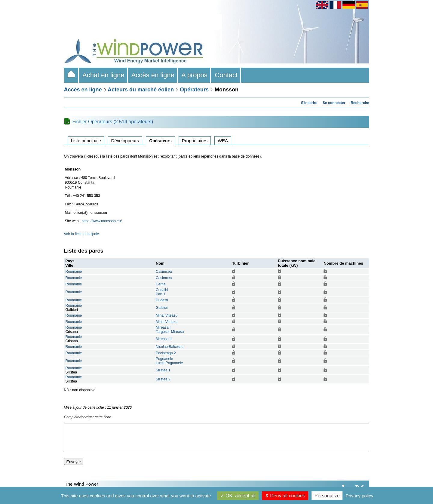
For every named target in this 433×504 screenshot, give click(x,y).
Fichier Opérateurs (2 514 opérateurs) (113, 122)
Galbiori (162, 308)
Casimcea (164, 272)
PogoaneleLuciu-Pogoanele (169, 361)
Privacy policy (360, 496)
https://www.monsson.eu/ (102, 221)
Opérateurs (194, 90)
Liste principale (86, 141)
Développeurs (125, 141)
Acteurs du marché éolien (141, 90)
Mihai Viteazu (167, 315)
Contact (226, 75)
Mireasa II (164, 339)
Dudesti (162, 300)
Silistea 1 (163, 370)
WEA (223, 141)
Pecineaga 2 (166, 353)
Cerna (161, 284)
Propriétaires (195, 141)
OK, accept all (238, 496)
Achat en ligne (104, 75)
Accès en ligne (153, 75)
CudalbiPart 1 (162, 292)
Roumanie (74, 272)
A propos (195, 75)
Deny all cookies (285, 496)
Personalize (327, 496)
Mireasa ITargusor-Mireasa (170, 330)
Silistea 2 (163, 379)
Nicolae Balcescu (170, 347)
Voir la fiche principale (82, 234)
